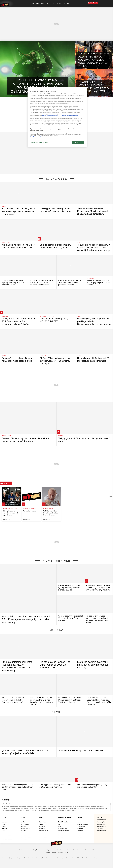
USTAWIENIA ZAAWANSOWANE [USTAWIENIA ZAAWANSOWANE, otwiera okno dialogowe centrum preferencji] (40, 142)
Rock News (6, 240)
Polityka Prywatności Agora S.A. (70, 115)
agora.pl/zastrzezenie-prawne (103, 855)
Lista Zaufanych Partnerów (37, 137)
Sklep (99, 815)
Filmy (79, 240)
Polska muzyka (65, 815)
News (4, 204)
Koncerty (81, 204)
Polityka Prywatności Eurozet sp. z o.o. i (52, 115)
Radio (79, 815)
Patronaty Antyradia (48, 314)
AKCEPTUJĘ (78, 142)
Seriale (5, 314)
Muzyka (57, 628)
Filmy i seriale (56, 558)
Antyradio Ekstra (30, 506)
